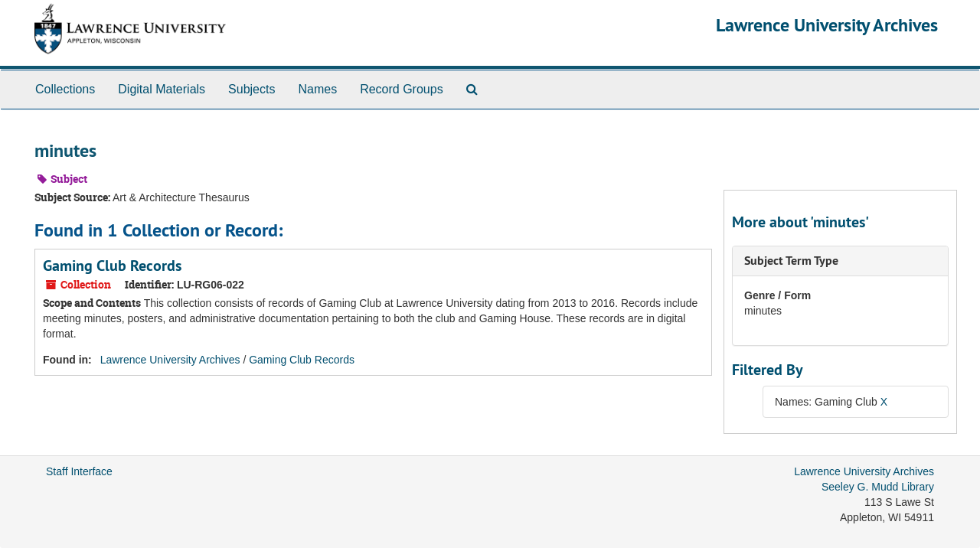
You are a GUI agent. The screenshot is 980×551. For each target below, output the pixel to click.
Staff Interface (79, 471)
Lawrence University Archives (827, 25)
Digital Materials (162, 89)
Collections (65, 89)
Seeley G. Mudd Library (878, 487)
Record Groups (402, 89)
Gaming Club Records (112, 266)
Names (317, 89)
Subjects (252, 89)
